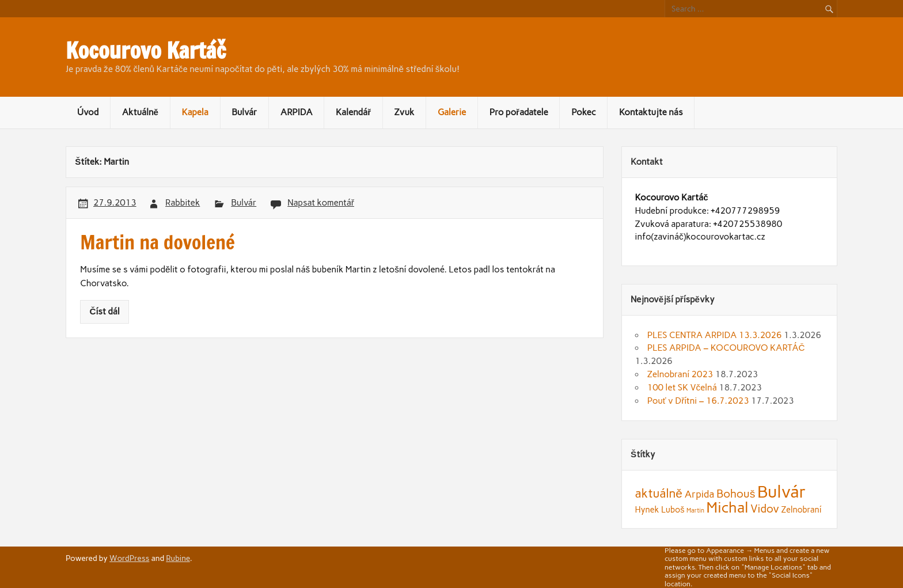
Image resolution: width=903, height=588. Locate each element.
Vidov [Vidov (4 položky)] (765, 509)
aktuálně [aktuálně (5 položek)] (659, 493)
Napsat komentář (321, 203)
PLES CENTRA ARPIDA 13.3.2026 (715, 335)
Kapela (195, 112)
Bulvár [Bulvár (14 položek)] (782, 492)
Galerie (452, 112)
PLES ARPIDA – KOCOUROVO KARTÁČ (726, 348)
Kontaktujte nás (651, 112)
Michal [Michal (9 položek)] (727, 507)
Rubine (178, 558)
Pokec (583, 112)
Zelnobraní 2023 (680, 374)
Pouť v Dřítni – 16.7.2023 (698, 401)
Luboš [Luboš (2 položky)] (673, 510)
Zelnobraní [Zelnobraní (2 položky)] (802, 510)
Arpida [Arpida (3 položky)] (699, 494)
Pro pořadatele (519, 112)
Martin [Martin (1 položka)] (695, 511)
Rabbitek (183, 203)
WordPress (129, 558)
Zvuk (405, 112)
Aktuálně (140, 112)
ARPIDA (297, 112)
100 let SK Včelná (682, 388)
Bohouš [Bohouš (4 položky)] (736, 494)
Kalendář (353, 112)
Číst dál (105, 312)
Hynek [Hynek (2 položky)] (647, 510)
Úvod (88, 112)
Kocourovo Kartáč (146, 51)
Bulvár (244, 112)
